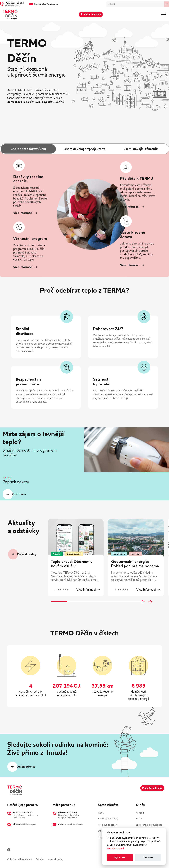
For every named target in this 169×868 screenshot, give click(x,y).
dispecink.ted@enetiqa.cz (71, 824)
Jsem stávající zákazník (141, 149)
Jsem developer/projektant (85, 149)
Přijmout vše (120, 857)
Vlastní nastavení (115, 849)
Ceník (101, 813)
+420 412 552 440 (22, 812)
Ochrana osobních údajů (20, 859)
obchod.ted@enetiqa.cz (24, 824)
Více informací (23, 213)
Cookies (40, 859)
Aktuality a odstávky (108, 819)
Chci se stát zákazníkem (28, 149)
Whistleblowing (55, 859)
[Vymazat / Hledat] (167, 4)
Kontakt (140, 813)
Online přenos (26, 767)
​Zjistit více (19, 494)
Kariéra (140, 819)
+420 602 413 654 (68, 812)
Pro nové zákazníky (108, 825)
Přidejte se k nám (91, 14)
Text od (7, 477)
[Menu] (164, 15)
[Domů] (10, 14)
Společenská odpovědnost (149, 825)
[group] (76, 558)
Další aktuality (27, 554)
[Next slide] (150, 602)
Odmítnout (148, 857)
